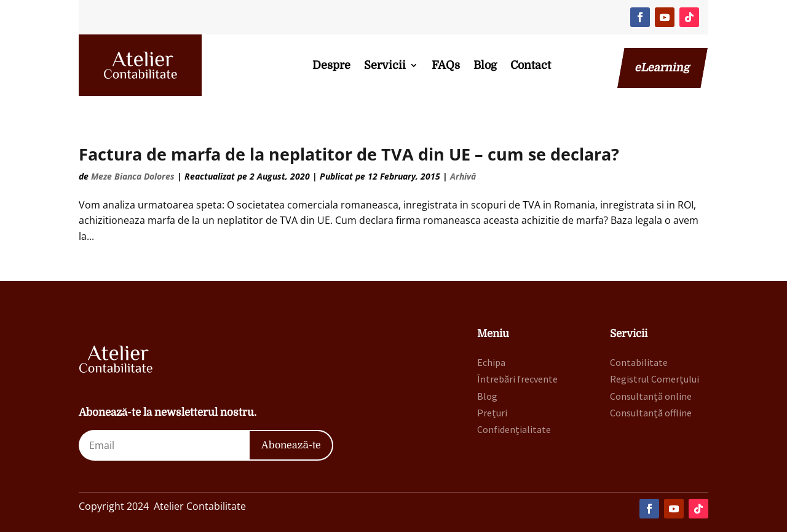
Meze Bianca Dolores (133, 176)
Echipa (491, 362)
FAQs (446, 65)
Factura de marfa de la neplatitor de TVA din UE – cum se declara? (349, 154)
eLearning (662, 68)
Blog (485, 65)
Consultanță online (651, 396)
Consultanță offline (651, 413)
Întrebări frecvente (517, 379)
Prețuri (492, 413)
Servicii (385, 65)
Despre (331, 65)
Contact (531, 65)
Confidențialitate (514, 429)
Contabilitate (639, 362)
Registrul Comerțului (655, 379)
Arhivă (463, 176)
